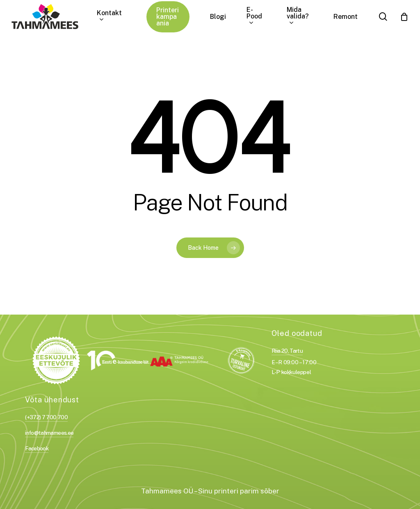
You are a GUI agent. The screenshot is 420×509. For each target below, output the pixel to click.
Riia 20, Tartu (287, 351)
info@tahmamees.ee (49, 433)
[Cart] (404, 17)
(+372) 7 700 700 (46, 417)
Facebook (37, 448)
